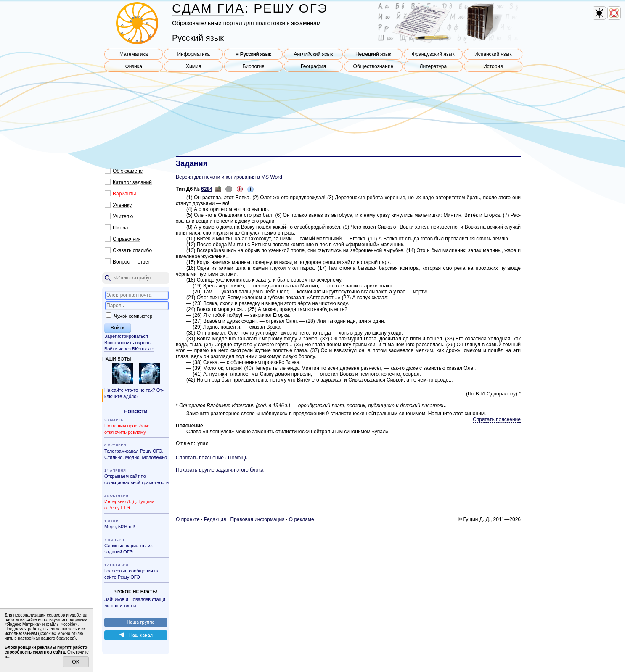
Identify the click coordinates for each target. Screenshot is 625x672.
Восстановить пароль (127, 343)
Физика (134, 66)
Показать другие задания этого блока (220, 470)
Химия (193, 66)
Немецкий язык (373, 54)
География (313, 66)
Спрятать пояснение (497, 419)
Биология (253, 66)
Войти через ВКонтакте (129, 349)
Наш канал (141, 635)
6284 (207, 189)
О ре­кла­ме (302, 519)
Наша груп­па (140, 622)
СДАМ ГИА (208, 8)
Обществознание (373, 66)
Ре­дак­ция (215, 519)
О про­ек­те (188, 519)
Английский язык (313, 54)
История (493, 66)
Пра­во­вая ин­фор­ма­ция (258, 519)
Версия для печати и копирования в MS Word (229, 177)
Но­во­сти (136, 411)
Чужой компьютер (129, 316)
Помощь (238, 458)
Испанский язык (493, 54)
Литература (433, 66)
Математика (134, 54)
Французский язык (433, 54)
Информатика (193, 54)
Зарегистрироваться (126, 336)
